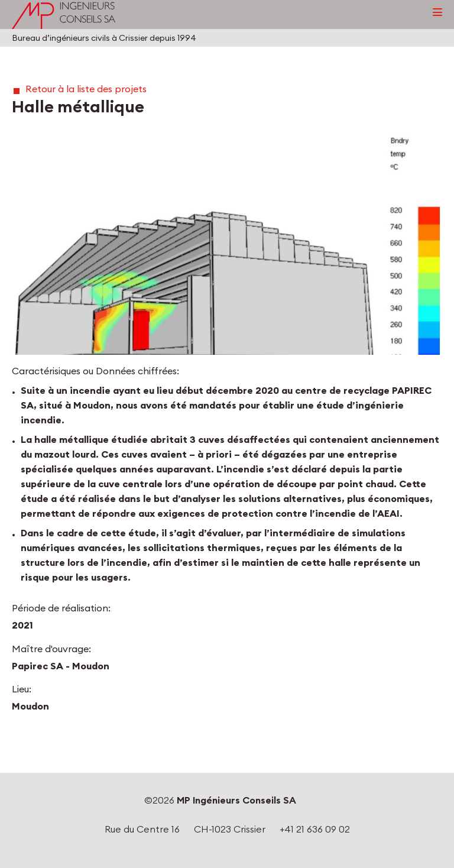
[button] (227, 245)
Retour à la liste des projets (86, 89)
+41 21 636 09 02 (315, 829)
